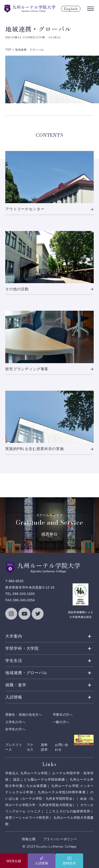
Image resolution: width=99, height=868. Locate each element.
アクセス (30, 747)
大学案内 (14, 636)
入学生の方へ (15, 722)
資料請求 (44, 747)
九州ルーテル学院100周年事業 (62, 792)
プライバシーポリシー (60, 839)
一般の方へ (61, 722)
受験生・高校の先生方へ (24, 715)
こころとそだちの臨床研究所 (68, 811)
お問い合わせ (62, 747)
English (71, 9)
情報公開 (29, 839)
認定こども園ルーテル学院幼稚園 (39, 780)
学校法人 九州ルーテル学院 (27, 773)
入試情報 (14, 697)
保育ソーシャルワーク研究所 (27, 818)
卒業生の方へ (63, 715)
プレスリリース (14, 747)
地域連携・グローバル (26, 673)
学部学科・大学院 (22, 649)
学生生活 (14, 661)
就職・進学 (16, 685)
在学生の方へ (15, 729)
